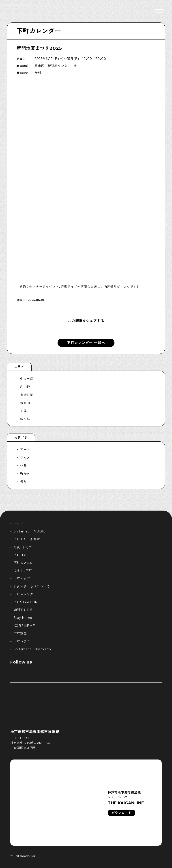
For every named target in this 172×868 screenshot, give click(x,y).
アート (25, 450)
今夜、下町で (23, 547)
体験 (23, 466)
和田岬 (25, 387)
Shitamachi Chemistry (32, 649)
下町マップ (22, 578)
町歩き (25, 474)
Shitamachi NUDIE (30, 531)
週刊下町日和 (24, 610)
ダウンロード (121, 813)
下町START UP (26, 602)
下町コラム (22, 641)
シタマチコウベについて (32, 586)
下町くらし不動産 (27, 539)
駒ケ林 (25, 419)
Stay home (23, 618)
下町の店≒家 (23, 563)
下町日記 (20, 555)
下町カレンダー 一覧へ (86, 343)
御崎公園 (27, 395)
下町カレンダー (39, 31)
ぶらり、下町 (23, 571)
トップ (19, 524)
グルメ (25, 458)
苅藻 (23, 411)
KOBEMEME (24, 626)
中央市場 (27, 379)
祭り (23, 482)
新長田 (25, 403)
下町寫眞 (20, 634)
